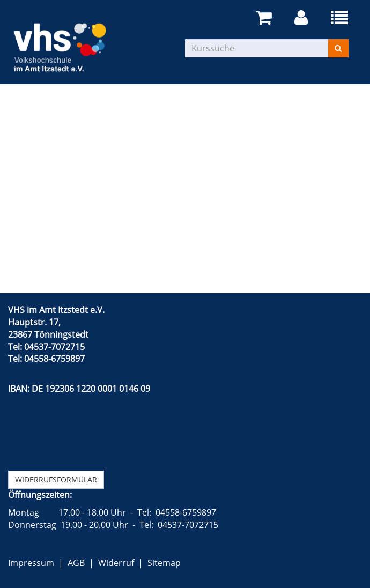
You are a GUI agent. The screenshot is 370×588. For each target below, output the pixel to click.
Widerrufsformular (56, 479)
